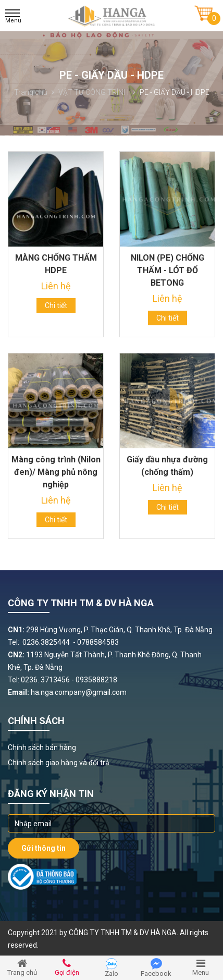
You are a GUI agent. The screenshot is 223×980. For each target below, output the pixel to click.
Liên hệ (56, 286)
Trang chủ (34, 92)
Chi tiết (56, 305)
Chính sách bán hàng (42, 748)
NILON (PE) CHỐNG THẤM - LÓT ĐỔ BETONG (168, 270)
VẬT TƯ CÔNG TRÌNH (97, 92)
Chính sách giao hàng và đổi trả (59, 763)
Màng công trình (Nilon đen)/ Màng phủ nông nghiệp (56, 472)
